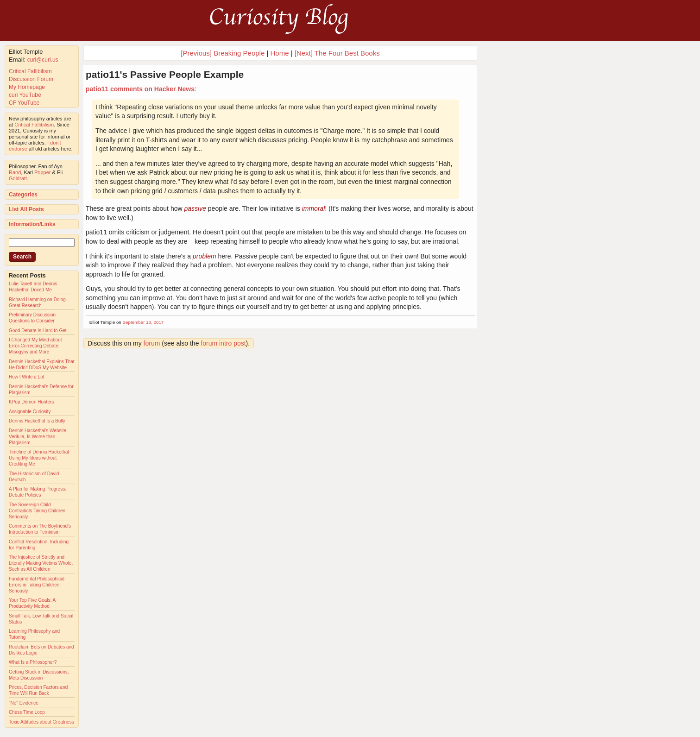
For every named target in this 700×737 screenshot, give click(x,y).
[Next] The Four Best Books (337, 53)
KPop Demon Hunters (31, 402)
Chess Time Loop (27, 712)
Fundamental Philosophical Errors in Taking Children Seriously (37, 585)
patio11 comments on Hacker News (140, 89)
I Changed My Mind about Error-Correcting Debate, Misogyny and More (35, 346)
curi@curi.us (43, 60)
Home (279, 53)
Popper (42, 172)
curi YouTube (25, 95)
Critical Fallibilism (30, 71)
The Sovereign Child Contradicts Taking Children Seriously (37, 511)
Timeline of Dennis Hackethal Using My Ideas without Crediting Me (39, 458)
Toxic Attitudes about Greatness (41, 722)
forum (152, 343)
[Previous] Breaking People (223, 53)
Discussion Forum (31, 79)
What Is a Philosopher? (33, 662)
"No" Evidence (24, 703)
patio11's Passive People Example (165, 74)
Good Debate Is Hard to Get (38, 331)
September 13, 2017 (143, 322)
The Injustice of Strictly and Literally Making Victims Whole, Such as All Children (41, 563)
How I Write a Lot (27, 377)
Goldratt (18, 178)
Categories (23, 195)
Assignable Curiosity (30, 412)
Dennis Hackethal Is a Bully (37, 421)
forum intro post (223, 343)
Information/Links (32, 224)
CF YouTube (24, 103)
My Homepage (27, 87)
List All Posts (26, 209)
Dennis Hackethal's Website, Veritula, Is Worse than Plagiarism (38, 437)
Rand (15, 172)
